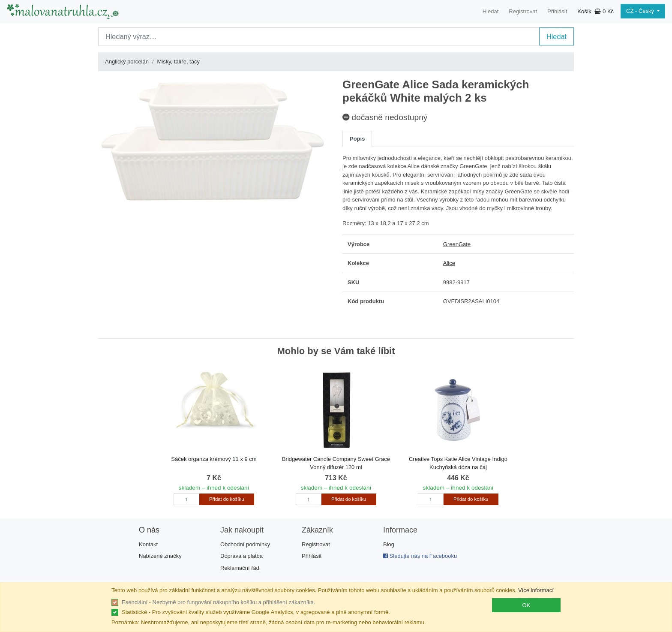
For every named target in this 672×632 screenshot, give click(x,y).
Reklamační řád (240, 568)
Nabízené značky (160, 556)
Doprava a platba (241, 556)
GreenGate (457, 244)
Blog (389, 544)
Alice (449, 263)
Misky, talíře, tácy (178, 62)
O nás (149, 530)
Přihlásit (557, 11)
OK (526, 605)
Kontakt (148, 544)
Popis (357, 139)
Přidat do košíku (226, 499)
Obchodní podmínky (245, 544)
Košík (595, 11)
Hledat (491, 11)
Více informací (536, 590)
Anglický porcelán (127, 62)
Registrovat (523, 11)
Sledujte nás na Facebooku (420, 556)
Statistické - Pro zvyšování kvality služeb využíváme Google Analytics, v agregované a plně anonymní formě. (256, 612)
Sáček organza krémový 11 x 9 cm (214, 459)
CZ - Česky (641, 11)
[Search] (319, 36)
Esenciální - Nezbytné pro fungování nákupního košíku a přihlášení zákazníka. (219, 602)
